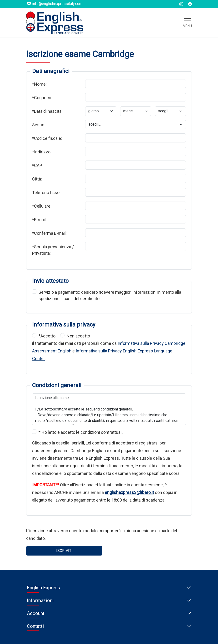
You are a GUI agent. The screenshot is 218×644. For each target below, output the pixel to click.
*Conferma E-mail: (49, 233)
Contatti (35, 626)
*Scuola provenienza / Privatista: (53, 250)
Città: (37, 179)
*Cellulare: (42, 206)
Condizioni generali (57, 385)
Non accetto (78, 336)
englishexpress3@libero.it (129, 492)
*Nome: (39, 84)
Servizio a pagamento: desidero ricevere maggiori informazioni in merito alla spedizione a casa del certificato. (110, 295)
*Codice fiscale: (47, 138)
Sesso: (39, 125)
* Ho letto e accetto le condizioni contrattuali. (81, 432)
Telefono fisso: (46, 193)
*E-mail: (39, 220)
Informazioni (40, 600)
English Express (43, 588)
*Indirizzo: (42, 152)
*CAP (37, 165)
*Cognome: (43, 98)
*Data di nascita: (47, 111)
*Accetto (47, 336)
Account (36, 613)
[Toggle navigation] (187, 23)
